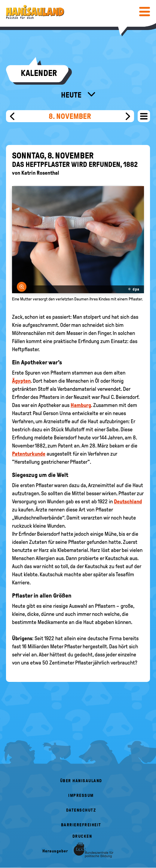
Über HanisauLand (81, 781)
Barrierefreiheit (81, 825)
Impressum (81, 796)
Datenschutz (81, 810)
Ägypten (21, 381)
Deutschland (128, 502)
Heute (72, 95)
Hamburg (81, 405)
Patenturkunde (29, 454)
